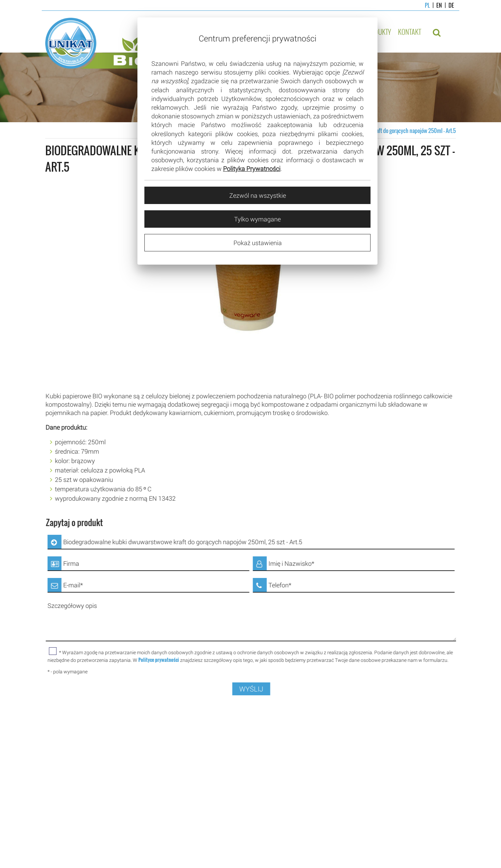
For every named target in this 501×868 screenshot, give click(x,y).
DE (448, 5)
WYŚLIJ (258, 689)
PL (427, 5)
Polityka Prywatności (252, 169)
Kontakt (409, 32)
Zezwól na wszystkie (258, 195)
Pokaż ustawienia (258, 243)
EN (436, 5)
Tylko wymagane (257, 219)
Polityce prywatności (165, 660)
